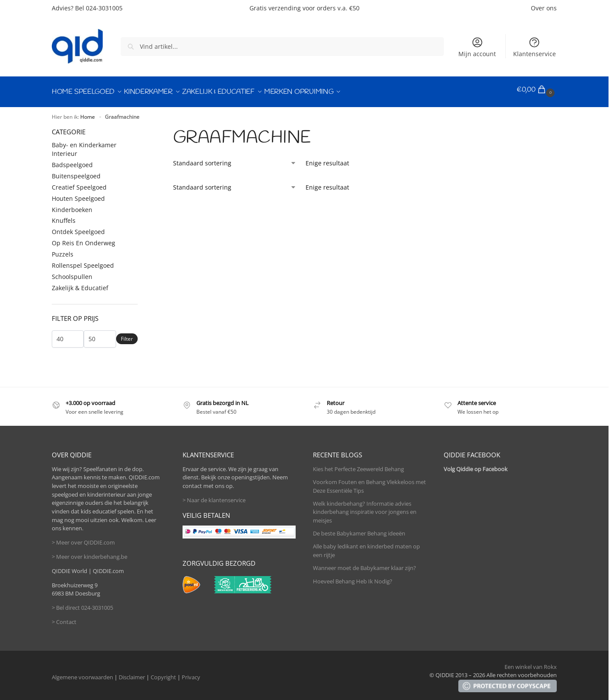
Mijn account (477, 47)
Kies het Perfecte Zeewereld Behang (358, 465)
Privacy (191, 673)
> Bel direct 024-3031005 (82, 603)
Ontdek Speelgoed (78, 228)
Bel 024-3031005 (99, 8)
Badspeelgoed (72, 160)
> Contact (64, 618)
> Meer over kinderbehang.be (90, 552)
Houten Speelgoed (78, 194)
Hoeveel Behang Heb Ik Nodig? (353, 577)
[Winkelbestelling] (235, 159)
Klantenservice (535, 47)
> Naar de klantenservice (214, 496)
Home (88, 112)
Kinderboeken (72, 205)
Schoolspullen (72, 272)
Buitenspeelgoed (76, 172)
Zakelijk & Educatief (80, 283)
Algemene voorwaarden (82, 673)
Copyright (163, 673)
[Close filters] (140, 127)
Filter (127, 335)
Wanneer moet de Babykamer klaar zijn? (364, 564)
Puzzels (63, 250)
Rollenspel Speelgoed (83, 261)
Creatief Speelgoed (79, 183)
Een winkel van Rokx (531, 662)
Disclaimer (132, 673)
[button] (537, 90)
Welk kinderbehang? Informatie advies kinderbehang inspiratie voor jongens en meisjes (365, 508)
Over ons (544, 8)
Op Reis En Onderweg (84, 239)
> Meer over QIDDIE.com (83, 538)
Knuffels (64, 217)
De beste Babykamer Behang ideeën (359, 529)
